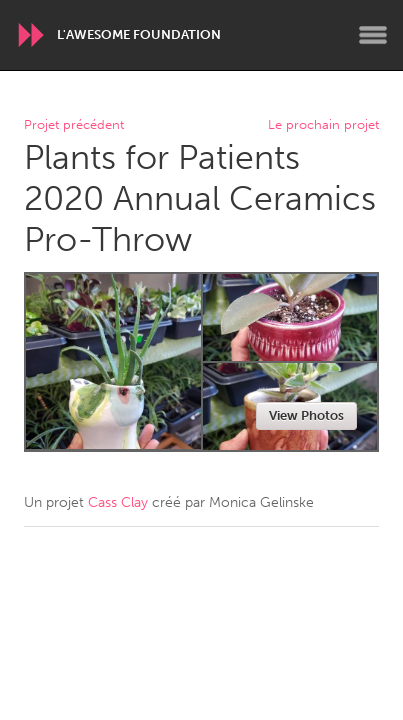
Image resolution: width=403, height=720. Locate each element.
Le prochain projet (323, 125)
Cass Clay (118, 502)
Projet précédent (74, 125)
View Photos (306, 415)
